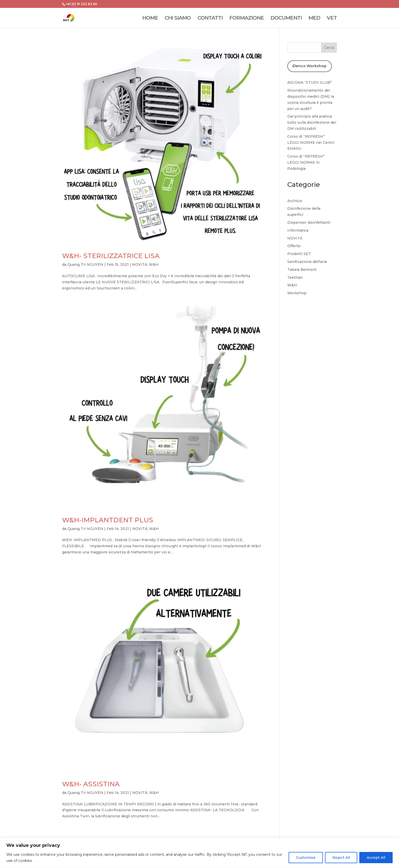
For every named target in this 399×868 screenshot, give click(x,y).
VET (332, 18)
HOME (150, 18)
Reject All (341, 858)
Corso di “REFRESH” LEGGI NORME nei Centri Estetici (311, 143)
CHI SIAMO (178, 18)
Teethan (295, 277)
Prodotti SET (299, 254)
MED (314, 18)
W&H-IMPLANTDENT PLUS (108, 520)
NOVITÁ (140, 264)
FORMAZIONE (247, 18)
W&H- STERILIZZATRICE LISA (111, 256)
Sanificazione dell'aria (307, 262)
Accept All (376, 858)
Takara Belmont (302, 270)
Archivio (295, 201)
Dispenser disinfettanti (309, 222)
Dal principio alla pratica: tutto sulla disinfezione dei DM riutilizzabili (312, 122)
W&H (154, 264)
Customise (306, 858)
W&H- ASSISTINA (91, 784)
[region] (199, 853)
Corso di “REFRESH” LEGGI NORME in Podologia (306, 162)
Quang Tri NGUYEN (85, 264)
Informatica (298, 230)
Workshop (297, 293)
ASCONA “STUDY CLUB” (310, 82)
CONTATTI (210, 18)
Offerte (294, 246)
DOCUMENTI (286, 18)
